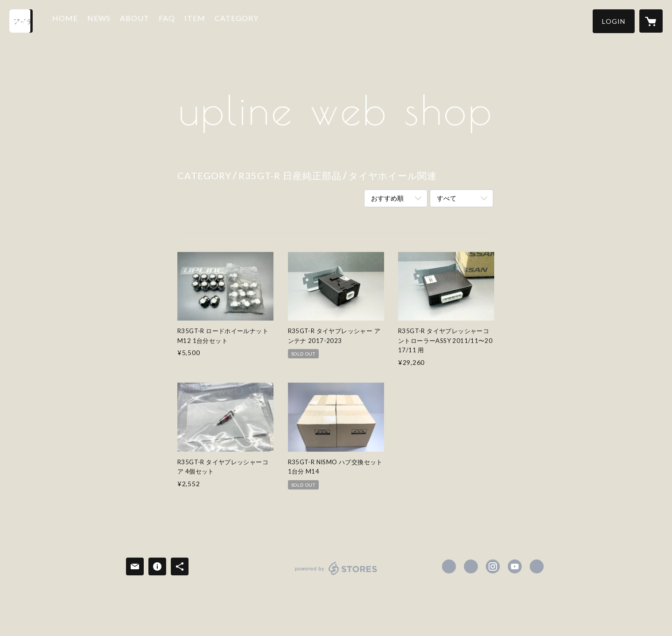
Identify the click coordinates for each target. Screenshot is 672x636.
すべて (447, 198)
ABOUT (143, 20)
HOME (73, 20)
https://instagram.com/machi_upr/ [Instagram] (493, 566)
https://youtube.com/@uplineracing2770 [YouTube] (515, 566)
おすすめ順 (387, 198)
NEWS (107, 20)
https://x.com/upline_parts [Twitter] (471, 566)
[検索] (21, 21)
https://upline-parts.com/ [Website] (537, 566)
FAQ (175, 20)
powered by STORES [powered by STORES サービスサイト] (336, 575)
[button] (614, 21)
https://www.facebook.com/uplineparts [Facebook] (449, 566)
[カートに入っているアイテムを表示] (651, 21)
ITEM (203, 20)
